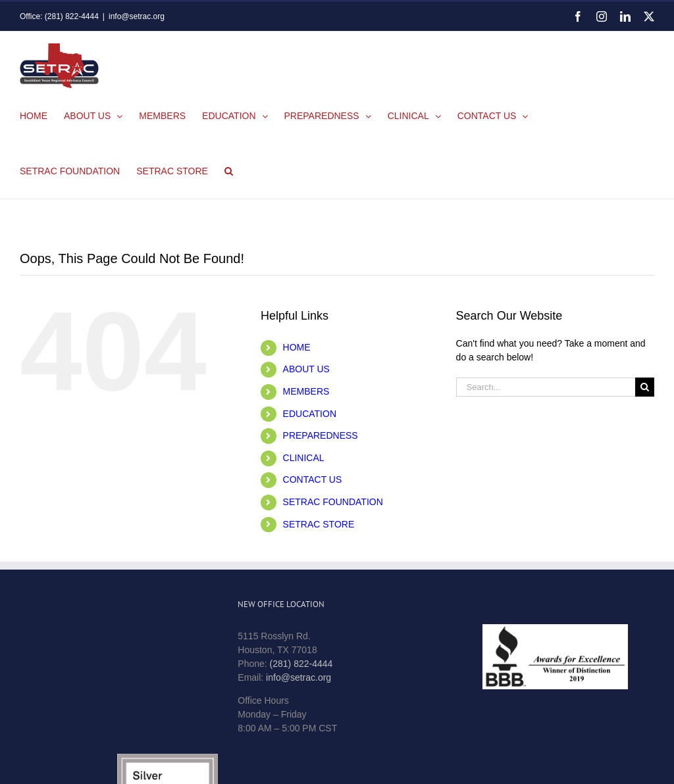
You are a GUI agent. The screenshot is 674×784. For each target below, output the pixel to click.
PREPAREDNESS (321, 435)
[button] (229, 171)
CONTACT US (313, 479)
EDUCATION (310, 414)
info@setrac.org (137, 16)
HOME (297, 347)
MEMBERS (306, 391)
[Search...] (546, 387)
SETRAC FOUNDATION (333, 502)
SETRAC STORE (319, 524)
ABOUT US (306, 369)
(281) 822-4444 (301, 664)
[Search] (645, 387)
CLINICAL (304, 458)
